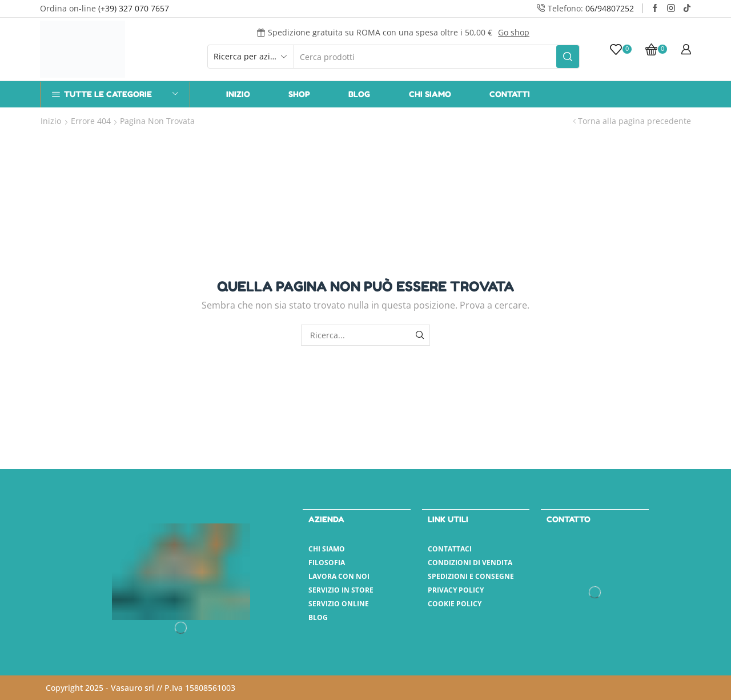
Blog (359, 94)
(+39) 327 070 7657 (134, 8)
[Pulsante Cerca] (568, 57)
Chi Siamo (430, 94)
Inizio (238, 94)
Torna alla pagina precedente (634, 121)
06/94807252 (610, 8)
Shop (299, 94)
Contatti (510, 94)
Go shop (514, 32)
